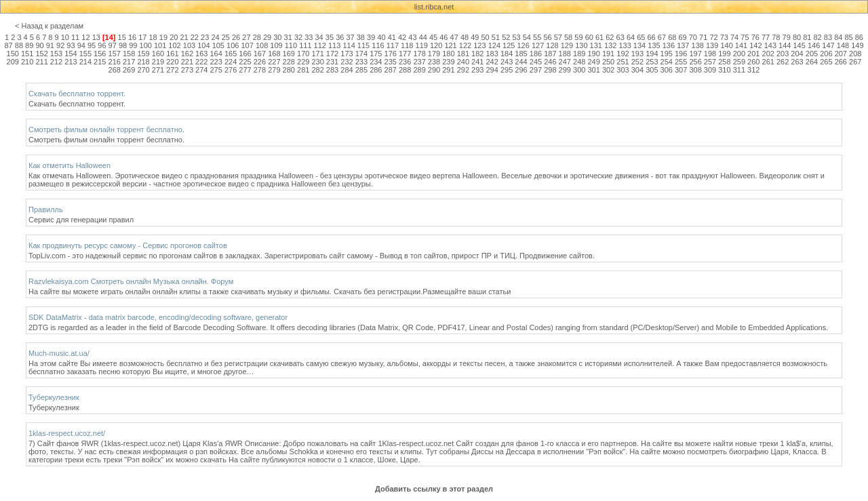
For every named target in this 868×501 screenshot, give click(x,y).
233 (361, 62)
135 (654, 45)
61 (599, 37)
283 (332, 70)
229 (303, 62)
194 (652, 54)
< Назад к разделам (49, 26)
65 (641, 37)
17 (142, 37)
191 (608, 54)
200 (739, 54)
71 (703, 37)
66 (652, 37)
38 (361, 37)
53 (516, 37)
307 (681, 70)
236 (405, 62)
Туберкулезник (54, 397)
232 (347, 62)
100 (146, 45)
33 (309, 37)
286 (376, 70)
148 (843, 45)
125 (509, 45)
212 (56, 62)
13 (96, 37)
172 (332, 54)
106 (233, 45)
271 (158, 70)
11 (75, 37)
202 (768, 54)
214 (85, 62)
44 (423, 37)
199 (724, 54)
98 (123, 45)
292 (463, 70)
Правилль (46, 209)
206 (826, 54)
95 (92, 45)
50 (486, 37)
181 (463, 54)
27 (246, 37)
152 (41, 54)
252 (637, 62)
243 (507, 62)
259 (739, 62)
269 (129, 70)
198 (710, 54)
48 (465, 37)
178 (419, 54)
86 (859, 37)
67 (662, 37)
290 (434, 70)
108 (262, 45)
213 (71, 62)
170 (303, 54)
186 (536, 54)
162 (187, 54)
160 (158, 54)
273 (187, 70)
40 (381, 37)
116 (378, 45)
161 (172, 54)
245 (536, 62)
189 (579, 54)
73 (724, 37)
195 (667, 54)
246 (550, 62)
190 (593, 54)
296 (521, 70)
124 (494, 45)
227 (274, 62)
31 (288, 37)
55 (537, 37)
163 (201, 54)
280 (289, 70)
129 (567, 45)
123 (479, 45)
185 (521, 54)
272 (172, 70)
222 (201, 62)
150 (13, 54)
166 (245, 54)
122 (465, 45)
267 (855, 62)
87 (8, 45)
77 (766, 37)
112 (320, 45)
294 (492, 70)
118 (407, 45)
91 (50, 45)
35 (330, 37)
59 (578, 37)
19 (163, 37)
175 (376, 54)
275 (216, 70)
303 (623, 70)
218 (143, 62)
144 (785, 45)
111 (305, 45)
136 (669, 45)
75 (745, 37)
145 (800, 45)
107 (247, 45)
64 (631, 37)
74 (734, 37)
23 (205, 37)
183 (492, 54)
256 (695, 62)
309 (710, 70)
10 (65, 37)
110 (291, 45)
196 (681, 54)
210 (27, 62)
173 (347, 54)
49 (475, 37)
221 (187, 62)
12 (85, 37)
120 (436, 45)
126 (523, 45)
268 (115, 70)
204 (797, 54)
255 (681, 62)
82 (818, 37)
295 (507, 70)
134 (639, 45)
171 (317, 54)
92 (60, 45)
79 (787, 37)
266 (841, 62)
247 (565, 62)
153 (56, 54)
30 (277, 37)
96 (102, 45)
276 (231, 70)
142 (755, 45)
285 (361, 70)
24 (215, 37)
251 (623, 62)
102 (174, 45)
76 (755, 37)
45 (433, 37)
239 (448, 62)
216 (115, 62)
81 (807, 37)
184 (507, 54)
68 (672, 37)
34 (319, 37)
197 (695, 54)
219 (158, 62)
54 (527, 37)
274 (201, 70)
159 (143, 54)
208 (855, 54)
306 (667, 70)
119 (422, 45)
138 (698, 45)
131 (596, 45)
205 (812, 54)
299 (565, 70)
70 (693, 37)
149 (857, 45)
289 (419, 70)
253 (652, 62)
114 (349, 45)
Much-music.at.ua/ (59, 353)
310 (724, 70)
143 (770, 45)
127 (538, 45)
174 (361, 54)
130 (581, 45)
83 (828, 37)
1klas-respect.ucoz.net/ (67, 433)
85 (848, 37)
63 (620, 37)
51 (496, 37)
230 (317, 62)
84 (838, 37)
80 (797, 37)
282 (317, 70)
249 (593, 62)
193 (637, 54)
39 (371, 37)
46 (443, 37)
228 (289, 62)
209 (13, 62)
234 (376, 62)
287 (391, 70)
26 (236, 37)
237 (419, 62)
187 (550, 54)
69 (682, 37)
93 (71, 45)
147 (828, 45)
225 (245, 62)
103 (189, 45)
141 (741, 45)
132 (610, 45)
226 (260, 62)
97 (113, 45)
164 (216, 54)
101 (160, 45)
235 (391, 62)
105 (218, 45)
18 (153, 37)
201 (753, 54)
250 (608, 62)
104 (203, 45)
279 (274, 70)
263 (797, 62)
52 (506, 37)
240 (463, 62)
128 (552, 45)
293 (477, 70)
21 (184, 37)
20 (174, 37)
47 (454, 37)
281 (303, 70)
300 (579, 70)
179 (434, 54)
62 (610, 37)
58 (568, 37)
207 (841, 54)
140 (726, 45)
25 (226, 37)
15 (122, 37)
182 (477, 54)
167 (260, 54)
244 (521, 62)
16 (132, 37)
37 (350, 37)
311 (739, 70)
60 (589, 37)
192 (623, 54)
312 (753, 70)
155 (85, 54)
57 (558, 37)
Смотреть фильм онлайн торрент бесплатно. (106, 129)
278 (260, 70)
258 (724, 62)
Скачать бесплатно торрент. (77, 94)
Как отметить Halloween (70, 165)
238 (434, 62)
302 (608, 70)
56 (547, 37)
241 (477, 62)
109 (276, 45)
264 (812, 62)
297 (536, 70)
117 (393, 45)
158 (129, 54)
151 (27, 54)
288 (405, 70)
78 (776, 37)
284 (347, 70)
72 (713, 37)
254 (667, 62)
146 (814, 45)
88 (19, 45)
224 (231, 62)
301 (593, 70)
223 (216, 62)
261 (768, 62)
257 (710, 62)
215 (100, 62)
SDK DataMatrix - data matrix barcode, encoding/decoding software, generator (158, 317)
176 (391, 54)
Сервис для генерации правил (81, 220)
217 (129, 62)
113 (334, 45)
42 (402, 37)
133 (625, 45)
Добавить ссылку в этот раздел (434, 489)
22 (195, 37)
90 (39, 45)
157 (115, 54)
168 (274, 54)
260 (753, 62)
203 (783, 54)
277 (245, 70)
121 (450, 45)
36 (340, 37)
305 (652, 70)
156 (100, 54)
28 (257, 37)
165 (231, 54)
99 (133, 45)
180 (448, 54)
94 (81, 45)
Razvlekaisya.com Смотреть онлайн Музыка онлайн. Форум (131, 281)
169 (289, 54)
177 (405, 54)
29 (267, 37)
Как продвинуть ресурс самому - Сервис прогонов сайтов (128, 245)
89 (29, 45)
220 (172, 62)
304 (637, 70)
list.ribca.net (434, 7)
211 (41, 62)
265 (826, 62)
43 (412, 37)
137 (683, 45)
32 (298, 37)
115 (363, 45)
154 (71, 54)
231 (332, 62)
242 (492, 62)
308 (695, 70)
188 (565, 54)
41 (392, 37)
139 (712, 45)
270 (143, 70)
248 (579, 62)
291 (448, 70)
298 (550, 70)
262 (783, 62)
